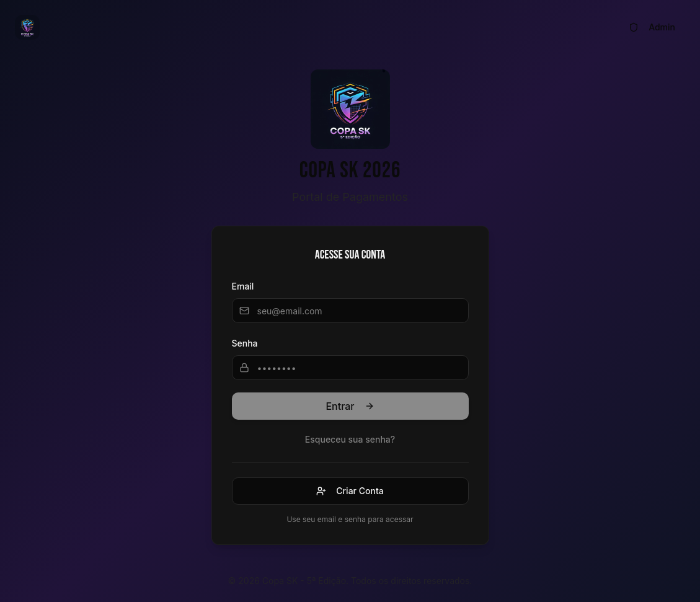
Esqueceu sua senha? (350, 439)
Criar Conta (350, 491)
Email (243, 286)
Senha (245, 343)
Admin (652, 27)
